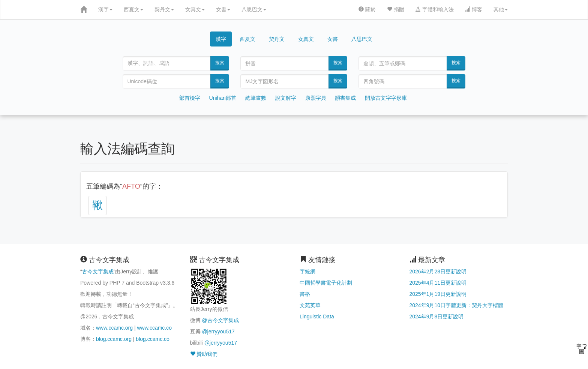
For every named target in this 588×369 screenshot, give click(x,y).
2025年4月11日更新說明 (438, 283)
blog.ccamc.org (114, 339)
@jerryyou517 (218, 331)
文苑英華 (310, 305)
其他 (501, 9)
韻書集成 (345, 98)
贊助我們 (204, 354)
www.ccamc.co (154, 328)
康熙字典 (316, 98)
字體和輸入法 (435, 9)
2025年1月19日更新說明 (438, 294)
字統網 (307, 271)
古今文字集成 (98, 271)
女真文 (195, 9)
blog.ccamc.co (152, 339)
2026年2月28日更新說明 (438, 271)
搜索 (220, 63)
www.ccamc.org (114, 328)
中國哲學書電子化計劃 (326, 283)
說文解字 (286, 98)
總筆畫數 (256, 98)
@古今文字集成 (220, 320)
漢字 (105, 9)
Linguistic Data (317, 316)
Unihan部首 (223, 98)
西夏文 (133, 9)
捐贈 (396, 9)
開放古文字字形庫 (386, 98)
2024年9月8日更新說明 (437, 316)
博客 (474, 9)
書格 (305, 294)
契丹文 (164, 9)
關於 (367, 9)
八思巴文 (254, 9)
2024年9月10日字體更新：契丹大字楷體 (457, 305)
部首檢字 (190, 98)
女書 (223, 9)
